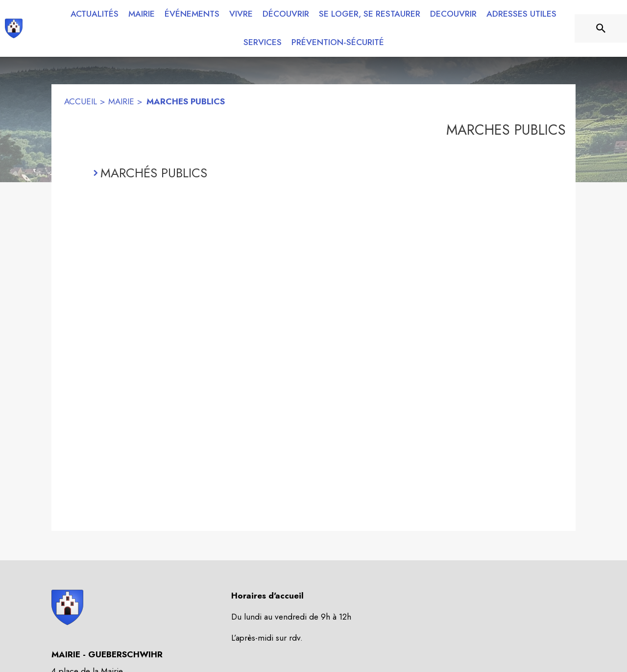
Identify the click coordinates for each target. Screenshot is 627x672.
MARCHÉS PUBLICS (154, 173)
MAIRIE (121, 101)
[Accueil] (14, 28)
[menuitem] (95, 14)
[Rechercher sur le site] (601, 28)
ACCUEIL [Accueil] (81, 101)
